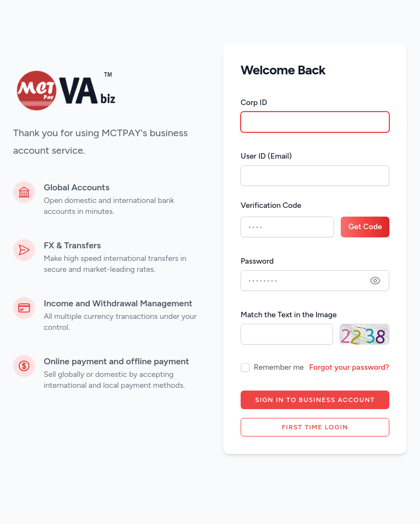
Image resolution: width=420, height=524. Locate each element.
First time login (315, 427)
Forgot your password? (349, 367)
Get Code (365, 227)
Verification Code (271, 205)
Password (257, 261)
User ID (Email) (266, 156)
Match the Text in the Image (289, 315)
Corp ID (254, 103)
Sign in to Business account (315, 400)
